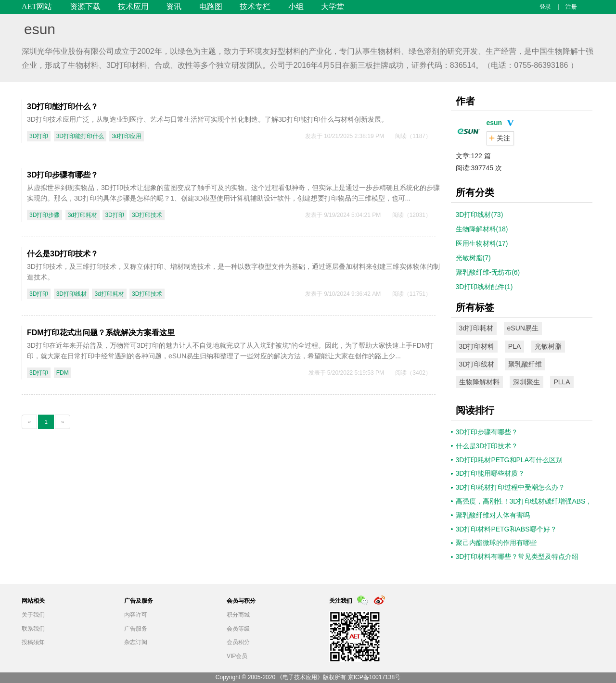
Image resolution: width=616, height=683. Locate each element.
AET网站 (37, 6)
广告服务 (136, 629)
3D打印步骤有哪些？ (63, 175)
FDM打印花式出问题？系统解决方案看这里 (101, 333)
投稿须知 (33, 642)
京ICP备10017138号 (374, 677)
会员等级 (238, 629)
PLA (514, 346)
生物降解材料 (479, 382)
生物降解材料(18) (482, 229)
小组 (296, 6)
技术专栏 (255, 6)
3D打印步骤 (45, 215)
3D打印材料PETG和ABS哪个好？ (506, 529)
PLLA (562, 382)
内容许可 (136, 615)
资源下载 (85, 6)
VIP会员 (237, 656)
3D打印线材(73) (480, 215)
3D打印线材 (71, 294)
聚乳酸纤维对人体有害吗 (493, 515)
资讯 (174, 6)
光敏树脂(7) (473, 258)
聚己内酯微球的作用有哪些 (496, 543)
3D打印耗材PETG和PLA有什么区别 (509, 460)
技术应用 (133, 6)
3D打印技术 (147, 215)
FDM (63, 373)
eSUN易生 (523, 328)
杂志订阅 (136, 642)
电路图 (211, 6)
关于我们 (33, 615)
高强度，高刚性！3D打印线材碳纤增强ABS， (524, 501)
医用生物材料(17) (482, 243)
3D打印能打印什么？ (63, 107)
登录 (545, 7)
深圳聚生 (526, 382)
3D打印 (39, 136)
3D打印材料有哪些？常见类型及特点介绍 (517, 557)
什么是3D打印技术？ (63, 254)
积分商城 (238, 615)
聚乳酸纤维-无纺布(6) (488, 272)
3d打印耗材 (83, 215)
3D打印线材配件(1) (484, 287)
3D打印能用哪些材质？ (490, 473)
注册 (571, 7)
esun (40, 29)
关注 (503, 138)
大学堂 (333, 6)
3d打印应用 (126, 136)
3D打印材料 (477, 346)
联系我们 (33, 629)
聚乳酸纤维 (525, 364)
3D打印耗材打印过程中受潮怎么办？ (511, 487)
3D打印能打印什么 (80, 136)
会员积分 (238, 642)
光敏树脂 (548, 346)
